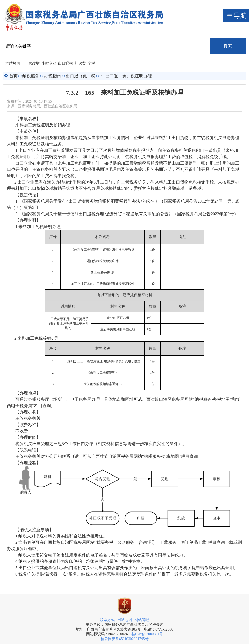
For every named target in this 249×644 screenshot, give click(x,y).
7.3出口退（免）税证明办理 (126, 76)
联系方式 (107, 620)
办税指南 (53, 76)
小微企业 (49, 63)
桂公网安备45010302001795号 (125, 639)
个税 (91, 63)
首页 (13, 76)
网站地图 (125, 620)
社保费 (80, 63)
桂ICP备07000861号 (147, 634)
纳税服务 (31, 76)
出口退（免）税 (81, 76)
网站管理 (142, 620)
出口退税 (65, 63)
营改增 (34, 63)
